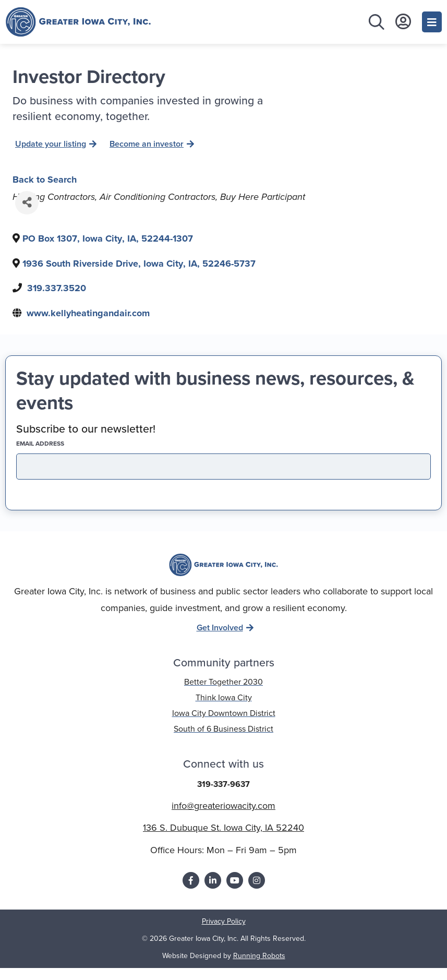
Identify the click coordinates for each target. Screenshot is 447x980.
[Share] (27, 215)
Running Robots (259, 968)
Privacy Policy (224, 934)
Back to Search (45, 192)
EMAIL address (58, 456)
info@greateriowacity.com (223, 818)
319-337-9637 (223, 797)
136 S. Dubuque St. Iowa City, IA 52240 (223, 840)
